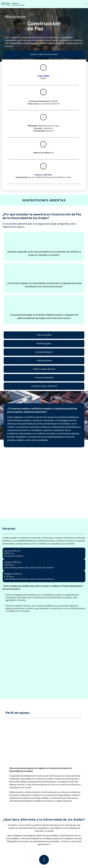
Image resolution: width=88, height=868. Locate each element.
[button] (75, 4)
